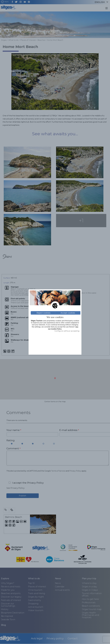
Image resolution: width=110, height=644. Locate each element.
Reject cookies (44, 313)
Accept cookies (68, 313)
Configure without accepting (67, 331)
